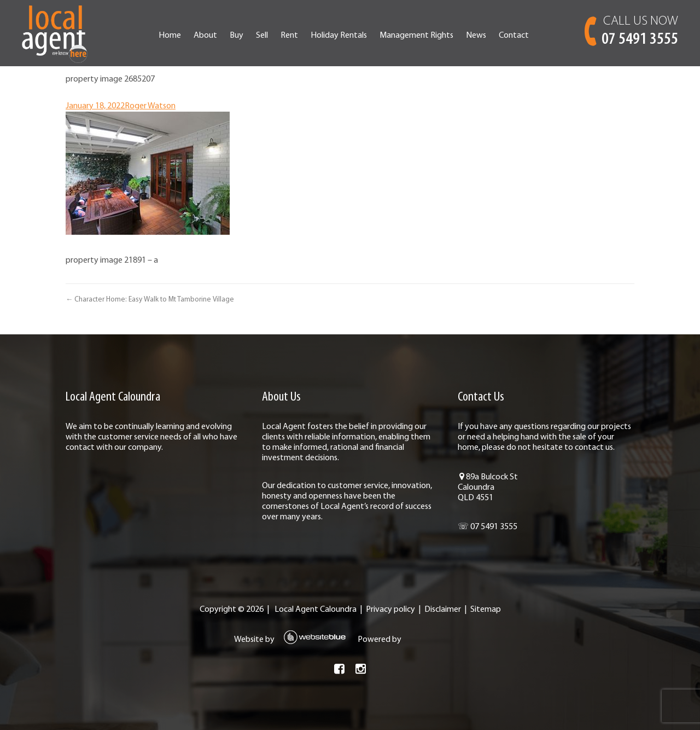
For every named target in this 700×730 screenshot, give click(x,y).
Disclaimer (443, 610)
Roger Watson (150, 106)
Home (170, 36)
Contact (514, 36)
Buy (237, 36)
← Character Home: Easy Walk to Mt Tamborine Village (150, 300)
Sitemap (486, 610)
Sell (262, 36)
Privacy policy (390, 610)
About (205, 36)
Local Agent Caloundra (316, 610)
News (476, 36)
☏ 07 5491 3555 (488, 527)
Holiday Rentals (339, 36)
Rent (289, 36)
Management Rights (416, 36)
